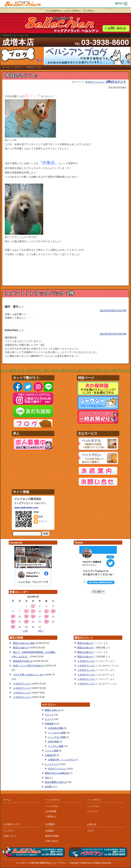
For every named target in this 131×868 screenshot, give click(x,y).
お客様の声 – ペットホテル (61, 760)
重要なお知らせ (53, 710)
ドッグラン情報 (56, 746)
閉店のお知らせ (21, 648)
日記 (47, 778)
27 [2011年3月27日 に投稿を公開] (13, 627)
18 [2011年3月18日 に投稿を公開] (46, 617)
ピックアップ (52, 764)
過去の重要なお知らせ (56, 782)
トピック (49, 715)
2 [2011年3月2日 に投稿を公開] (33, 606)
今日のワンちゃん (95, 82)
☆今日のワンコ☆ (22, 684)
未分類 (48, 787)
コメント (41, 521)
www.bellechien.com (26, 508)
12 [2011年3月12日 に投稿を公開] (53, 611)
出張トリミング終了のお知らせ (28, 666)
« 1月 (25, 631)
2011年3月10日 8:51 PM (113, 310)
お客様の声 (50, 755)
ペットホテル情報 (57, 733)
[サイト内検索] (27, 534)
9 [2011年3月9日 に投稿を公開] (33, 611)
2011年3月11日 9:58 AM (113, 334)
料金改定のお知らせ (23, 661)
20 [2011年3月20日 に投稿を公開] (13, 622)
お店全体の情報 (56, 728)
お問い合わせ (117, 28)
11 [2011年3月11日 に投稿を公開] (46, 611)
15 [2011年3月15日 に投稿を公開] (26, 617)
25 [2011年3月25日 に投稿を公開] (46, 622)
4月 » (41, 631)
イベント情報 (52, 751)
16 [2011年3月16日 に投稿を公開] (33, 617)
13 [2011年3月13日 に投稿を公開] (13, 617)
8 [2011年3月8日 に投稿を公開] (26, 611)
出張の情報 (53, 742)
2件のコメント (116, 82)
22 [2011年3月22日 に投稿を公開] (26, 622)
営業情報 (49, 724)
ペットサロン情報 (57, 737)
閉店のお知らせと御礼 (24, 643)
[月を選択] (98, 592)
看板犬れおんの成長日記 (57, 773)
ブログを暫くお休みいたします (28, 675)
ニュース (49, 719)
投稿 (38, 517)
